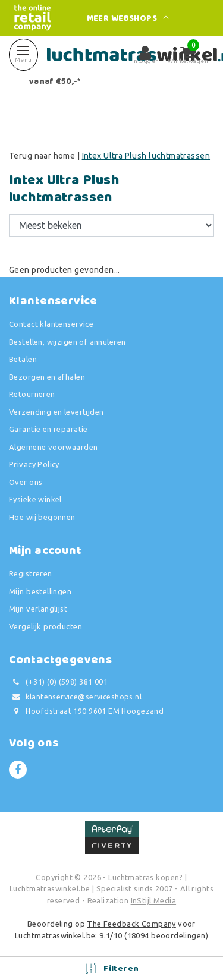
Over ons (26, 482)
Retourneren (32, 394)
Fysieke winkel (35, 499)
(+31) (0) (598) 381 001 (58, 682)
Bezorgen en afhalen (47, 377)
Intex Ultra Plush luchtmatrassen (146, 156)
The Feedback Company (131, 924)
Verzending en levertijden (56, 412)
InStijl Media (153, 900)
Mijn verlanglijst (38, 609)
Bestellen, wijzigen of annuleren (67, 342)
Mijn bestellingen (40, 591)
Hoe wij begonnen (42, 517)
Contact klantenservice (51, 324)
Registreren (31, 573)
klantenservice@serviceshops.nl (75, 697)
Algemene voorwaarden (53, 447)
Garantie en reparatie (48, 429)
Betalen (23, 359)
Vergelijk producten (45, 626)
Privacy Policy (34, 464)
